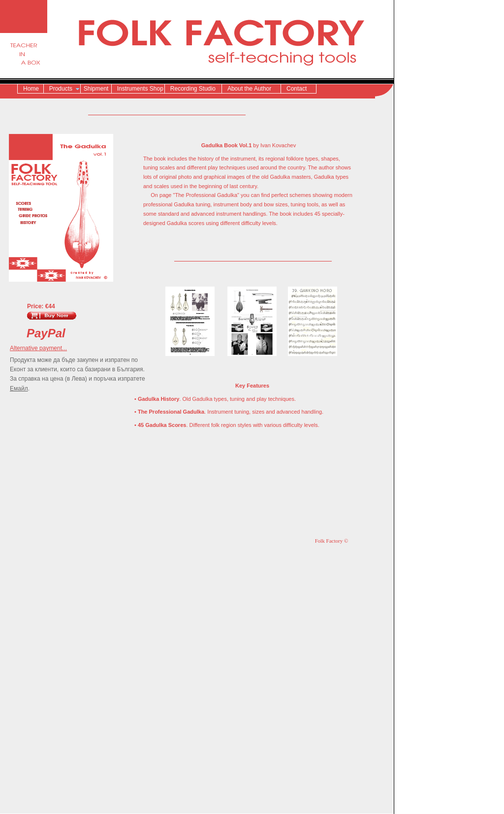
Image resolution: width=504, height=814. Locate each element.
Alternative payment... (38, 348)
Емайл (19, 389)
